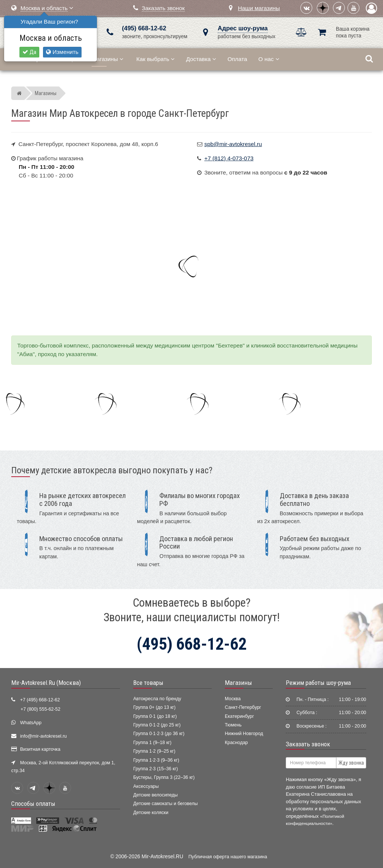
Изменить (62, 52)
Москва (233, 699)
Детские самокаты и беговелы (165, 804)
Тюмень (233, 725)
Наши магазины (259, 8)
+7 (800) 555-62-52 (40, 709)
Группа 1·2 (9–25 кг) (154, 751)
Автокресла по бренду (157, 699)
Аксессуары (146, 786)
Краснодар (236, 743)
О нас (269, 59)
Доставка (201, 59)
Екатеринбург (239, 716)
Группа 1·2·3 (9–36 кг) (156, 760)
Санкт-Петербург (243, 707)
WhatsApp (31, 723)
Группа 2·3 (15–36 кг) (155, 769)
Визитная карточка (40, 749)
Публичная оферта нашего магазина (228, 857)
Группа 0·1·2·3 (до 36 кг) (159, 734)
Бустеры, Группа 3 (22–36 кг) (164, 777)
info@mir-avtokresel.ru (44, 736)
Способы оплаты (33, 804)
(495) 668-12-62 (144, 28)
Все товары (148, 683)
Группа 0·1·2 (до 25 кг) (157, 725)
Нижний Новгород (244, 734)
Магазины (108, 59)
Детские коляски (151, 813)
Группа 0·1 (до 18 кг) (155, 716)
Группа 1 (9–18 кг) (152, 743)
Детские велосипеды (155, 795)
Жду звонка (351, 763)
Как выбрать (156, 59)
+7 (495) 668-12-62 (40, 700)
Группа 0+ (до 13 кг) (154, 707)
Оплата (237, 59)
